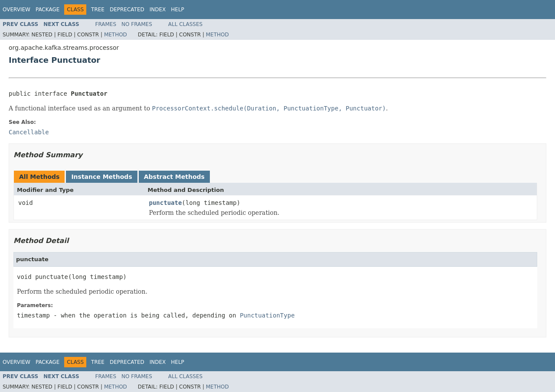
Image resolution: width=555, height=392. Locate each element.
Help (178, 10)
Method (116, 35)
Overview (16, 10)
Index (158, 10)
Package (47, 10)
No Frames (137, 24)
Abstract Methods (174, 177)
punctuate (166, 203)
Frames (106, 24)
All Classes (185, 24)
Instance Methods (101, 177)
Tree (98, 10)
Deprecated (127, 10)
